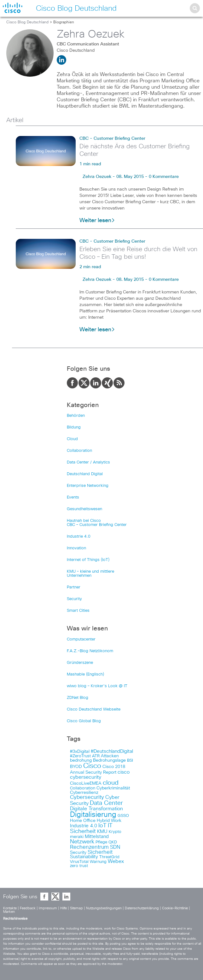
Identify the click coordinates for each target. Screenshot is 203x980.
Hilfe (64, 908)
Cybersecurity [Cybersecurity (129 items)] (87, 797)
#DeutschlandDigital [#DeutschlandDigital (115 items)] (112, 751)
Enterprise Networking (88, 486)
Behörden (76, 416)
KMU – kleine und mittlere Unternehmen (90, 574)
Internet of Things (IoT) (88, 560)
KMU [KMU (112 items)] (102, 832)
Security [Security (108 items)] (78, 853)
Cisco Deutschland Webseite (94, 709)
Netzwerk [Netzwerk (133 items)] (82, 842)
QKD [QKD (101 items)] (113, 842)
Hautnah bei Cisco (84, 521)
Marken (9, 912)
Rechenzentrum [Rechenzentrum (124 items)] (89, 847)
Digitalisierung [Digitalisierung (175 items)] (93, 815)
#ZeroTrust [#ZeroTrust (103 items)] (80, 756)
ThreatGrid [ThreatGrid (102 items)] (109, 857)
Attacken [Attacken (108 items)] (110, 756)
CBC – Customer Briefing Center (97, 525)
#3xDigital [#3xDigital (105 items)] (80, 752)
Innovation (76, 548)
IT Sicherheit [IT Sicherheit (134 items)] (91, 829)
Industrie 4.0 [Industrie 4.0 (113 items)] (84, 826)
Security (74, 599)
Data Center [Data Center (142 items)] (106, 803)
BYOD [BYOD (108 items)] (76, 767)
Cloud (72, 439)
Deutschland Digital (85, 474)
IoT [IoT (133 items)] (102, 826)
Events (73, 497)
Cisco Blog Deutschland (27, 22)
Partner (74, 587)
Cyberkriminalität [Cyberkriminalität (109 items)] (113, 788)
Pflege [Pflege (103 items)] (101, 842)
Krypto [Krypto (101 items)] (115, 832)
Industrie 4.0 (79, 537)
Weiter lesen (97, 221)
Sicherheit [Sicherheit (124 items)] (100, 852)
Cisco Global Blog (84, 721)
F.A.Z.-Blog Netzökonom (90, 651)
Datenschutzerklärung (142, 908)
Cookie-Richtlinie (175, 908)
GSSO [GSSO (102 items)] (123, 816)
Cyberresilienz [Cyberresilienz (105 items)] (84, 793)
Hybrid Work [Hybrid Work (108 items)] (109, 821)
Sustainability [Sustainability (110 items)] (84, 857)
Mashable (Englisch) (85, 674)
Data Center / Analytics (88, 462)
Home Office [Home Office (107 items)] (83, 821)
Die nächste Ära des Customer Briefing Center (135, 150)
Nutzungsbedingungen (104, 908)
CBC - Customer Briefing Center (112, 139)
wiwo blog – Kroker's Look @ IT (97, 686)
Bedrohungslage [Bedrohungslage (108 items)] (109, 760)
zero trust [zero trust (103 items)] (79, 866)
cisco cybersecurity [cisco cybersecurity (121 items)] (100, 775)
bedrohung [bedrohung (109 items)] (81, 760)
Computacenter (81, 639)
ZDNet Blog (78, 698)
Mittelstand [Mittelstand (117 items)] (97, 837)
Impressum (48, 908)
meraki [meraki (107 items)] (77, 837)
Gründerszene (80, 663)
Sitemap (76, 908)
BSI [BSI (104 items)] (130, 761)
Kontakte (10, 908)
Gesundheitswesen (84, 509)
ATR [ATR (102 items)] (96, 756)
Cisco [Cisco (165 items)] (92, 766)
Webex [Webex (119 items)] (116, 862)
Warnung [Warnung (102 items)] (98, 862)
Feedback (28, 908)
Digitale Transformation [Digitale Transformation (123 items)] (96, 809)
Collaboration (79, 451)
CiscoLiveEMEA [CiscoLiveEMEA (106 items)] (86, 783)
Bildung (74, 427)
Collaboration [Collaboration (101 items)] (83, 788)
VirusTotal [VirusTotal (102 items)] (79, 862)
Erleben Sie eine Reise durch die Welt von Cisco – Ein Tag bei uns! (138, 253)
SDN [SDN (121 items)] (115, 847)
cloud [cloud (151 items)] (111, 783)
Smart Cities (78, 611)
